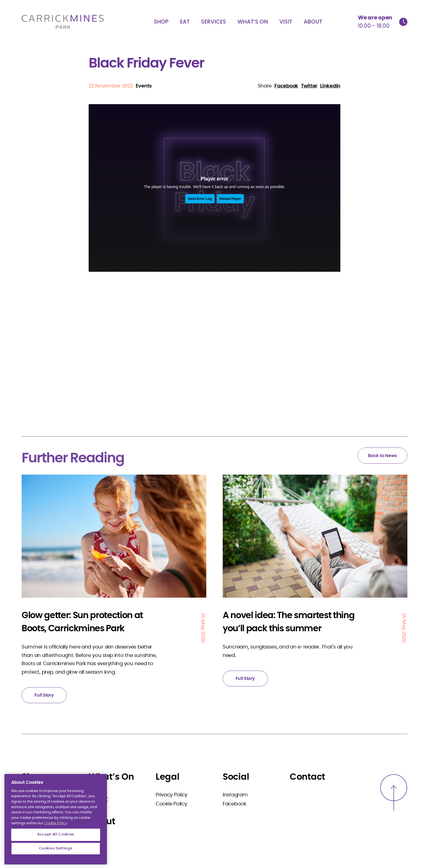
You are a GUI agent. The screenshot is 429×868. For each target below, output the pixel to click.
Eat (185, 22)
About (313, 22)
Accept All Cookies (56, 852)
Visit (286, 22)
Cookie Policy (171, 804)
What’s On (253, 22)
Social (236, 777)
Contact (307, 777)
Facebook (234, 804)
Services (214, 22)
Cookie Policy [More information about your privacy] (56, 840)
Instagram (235, 795)
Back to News (382, 456)
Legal (168, 777)
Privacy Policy (172, 795)
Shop (161, 22)
